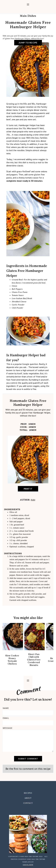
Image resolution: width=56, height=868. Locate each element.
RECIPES (28, 793)
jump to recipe (28, 43)
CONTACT (28, 803)
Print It (28, 489)
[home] (28, 10)
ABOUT (28, 798)
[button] (28, 4)
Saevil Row (28, 865)
